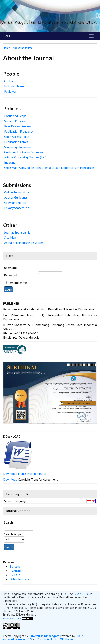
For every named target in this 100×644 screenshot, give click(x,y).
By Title (15, 575)
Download (11, 479)
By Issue (15, 566)
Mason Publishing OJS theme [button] (56, 639)
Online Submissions (17, 192)
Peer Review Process (18, 126)
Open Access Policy (17, 137)
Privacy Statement (17, 208)
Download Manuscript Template (25, 474)
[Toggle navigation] (91, 36)
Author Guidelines (16, 197)
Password (10, 275)
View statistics (12, 618)
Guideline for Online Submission (25, 152)
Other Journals (19, 579)
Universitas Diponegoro (44, 636)
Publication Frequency (19, 131)
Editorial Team (14, 86)
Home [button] (7, 48)
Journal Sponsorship (17, 232)
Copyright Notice (15, 203)
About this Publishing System (24, 243)
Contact (10, 81)
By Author (16, 571)
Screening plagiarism (18, 147)
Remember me (17, 283)
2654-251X (82, 594)
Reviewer (10, 91)
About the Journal (23, 48)
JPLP (7, 36)
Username (11, 268)
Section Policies (15, 121)
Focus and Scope (15, 116)
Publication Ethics (16, 142)
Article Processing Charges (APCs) (26, 157)
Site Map (10, 237)
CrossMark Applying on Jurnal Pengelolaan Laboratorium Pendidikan (49, 168)
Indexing (10, 162)
